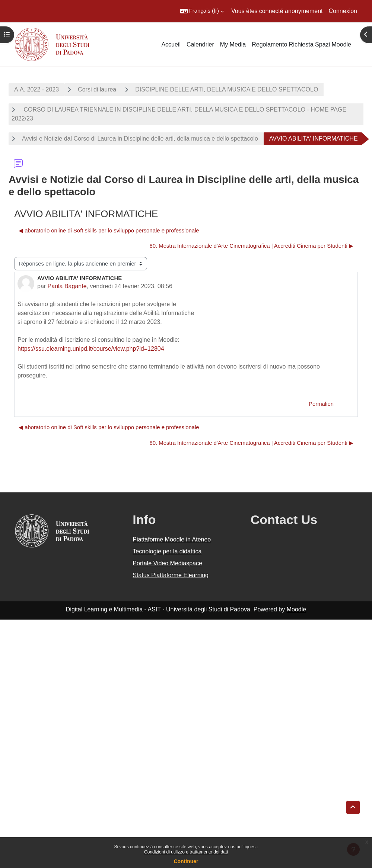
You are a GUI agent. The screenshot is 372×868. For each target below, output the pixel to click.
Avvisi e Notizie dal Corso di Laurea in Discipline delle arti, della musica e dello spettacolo (140, 139)
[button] (202, 11)
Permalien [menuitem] (321, 404)
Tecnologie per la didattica (167, 551)
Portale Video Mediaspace (167, 563)
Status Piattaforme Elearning (171, 575)
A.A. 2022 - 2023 (36, 89)
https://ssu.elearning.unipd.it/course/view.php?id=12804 (91, 349)
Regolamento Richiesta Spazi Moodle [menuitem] (301, 44)
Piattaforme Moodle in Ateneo (172, 539)
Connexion (343, 11)
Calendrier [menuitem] (200, 44)
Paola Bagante (67, 286)
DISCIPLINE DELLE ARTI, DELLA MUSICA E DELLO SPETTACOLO (227, 89)
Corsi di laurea (97, 89)
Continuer (186, 861)
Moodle (296, 609)
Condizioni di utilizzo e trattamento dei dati (186, 852)
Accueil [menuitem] (171, 44)
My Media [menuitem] (233, 44)
